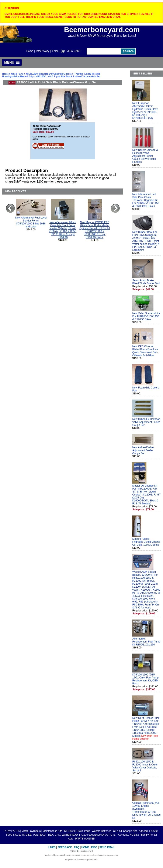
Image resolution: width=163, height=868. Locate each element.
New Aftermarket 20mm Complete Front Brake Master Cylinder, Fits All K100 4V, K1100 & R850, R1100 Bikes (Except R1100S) (63, 230)
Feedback (65, 847)
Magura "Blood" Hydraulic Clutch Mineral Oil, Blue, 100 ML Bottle (146, 542)
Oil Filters (70, 831)
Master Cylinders (31, 831)
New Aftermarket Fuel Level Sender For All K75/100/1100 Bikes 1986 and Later (31, 222)
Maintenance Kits (52, 831)
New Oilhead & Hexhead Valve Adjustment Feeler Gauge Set (146, 422)
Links (52, 847)
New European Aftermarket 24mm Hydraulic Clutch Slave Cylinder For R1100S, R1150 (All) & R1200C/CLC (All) (145, 111)
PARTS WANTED (85, 839)
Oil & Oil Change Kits (125, 831)
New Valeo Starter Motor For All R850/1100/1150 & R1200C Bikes (146, 316)
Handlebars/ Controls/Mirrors (55, 74)
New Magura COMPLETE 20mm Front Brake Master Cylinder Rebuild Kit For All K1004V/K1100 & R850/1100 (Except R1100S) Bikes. (95, 230)
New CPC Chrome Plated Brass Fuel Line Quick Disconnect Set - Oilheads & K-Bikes (145, 351)
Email (55, 51)
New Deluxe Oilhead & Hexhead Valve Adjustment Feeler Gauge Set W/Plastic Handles (145, 156)
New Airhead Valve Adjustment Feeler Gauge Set (143, 450)
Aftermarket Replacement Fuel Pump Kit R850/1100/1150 (146, 642)
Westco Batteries (101, 831)
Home (30, 51)
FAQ (77, 847)
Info (94, 847)
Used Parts (17, 74)
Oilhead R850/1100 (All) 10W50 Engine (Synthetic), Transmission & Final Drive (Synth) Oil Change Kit (146, 810)
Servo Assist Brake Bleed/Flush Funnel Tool (146, 282)
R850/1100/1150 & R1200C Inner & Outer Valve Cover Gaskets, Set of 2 (145, 766)
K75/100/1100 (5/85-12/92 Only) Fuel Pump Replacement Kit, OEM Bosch (145, 679)
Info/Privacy (43, 51)
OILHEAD (32, 74)
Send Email (107, 847)
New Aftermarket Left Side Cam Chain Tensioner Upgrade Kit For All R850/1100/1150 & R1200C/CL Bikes (146, 200)
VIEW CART (73, 51)
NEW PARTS (12, 831)
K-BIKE (28, 835)
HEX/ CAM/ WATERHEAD (63, 835)
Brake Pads (83, 831)
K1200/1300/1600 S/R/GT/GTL (98, 835)
